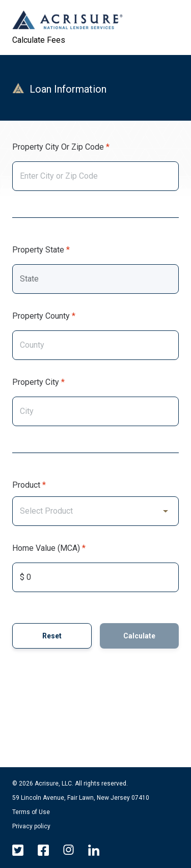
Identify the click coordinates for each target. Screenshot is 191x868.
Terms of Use (31, 812)
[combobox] (95, 176)
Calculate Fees (39, 40)
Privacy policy (31, 826)
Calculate (139, 636)
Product (26, 485)
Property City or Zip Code (58, 147)
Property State (38, 250)
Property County (41, 316)
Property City (36, 382)
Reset (52, 636)
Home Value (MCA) (46, 548)
